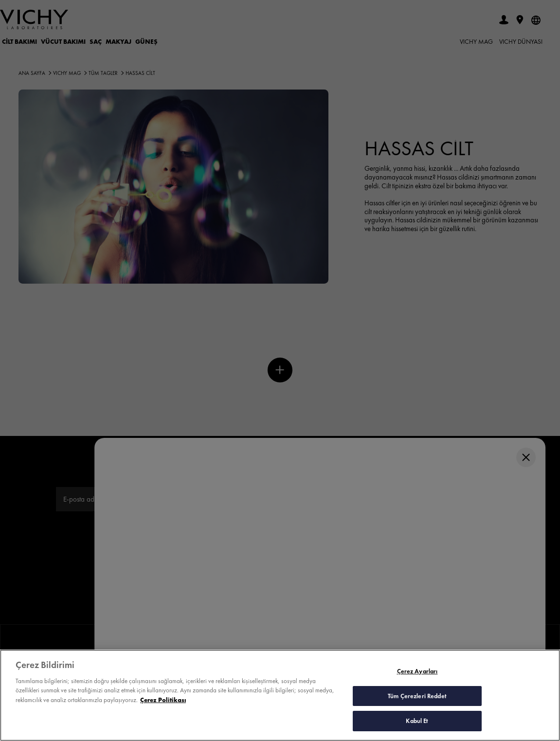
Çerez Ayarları (417, 673)
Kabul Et (417, 723)
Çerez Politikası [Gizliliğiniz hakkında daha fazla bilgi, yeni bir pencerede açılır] (163, 702)
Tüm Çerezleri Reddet (417, 697)
